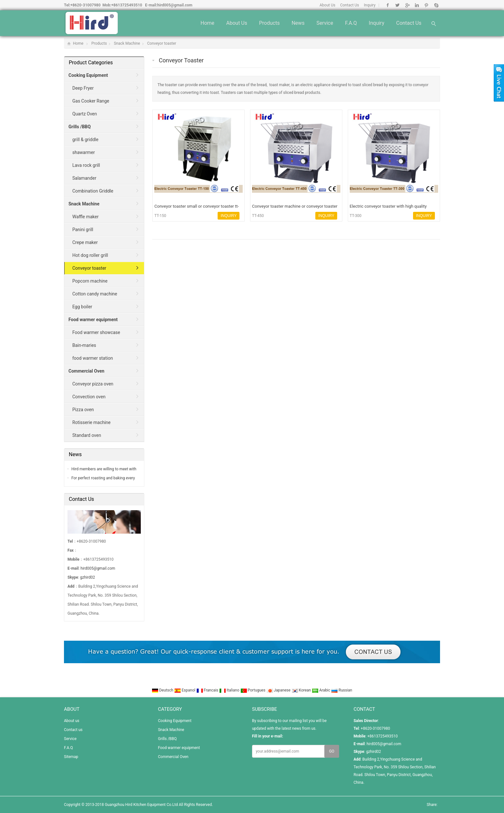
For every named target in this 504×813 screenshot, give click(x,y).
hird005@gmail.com (175, 5)
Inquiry (370, 5)
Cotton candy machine (95, 294)
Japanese (279, 690)
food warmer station (93, 358)
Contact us (409, 23)
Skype (436, 5)
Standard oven (87, 435)
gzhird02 (87, 577)
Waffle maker (85, 217)
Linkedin (417, 5)
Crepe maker (85, 242)
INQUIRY (229, 216)
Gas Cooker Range (91, 101)
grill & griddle (85, 140)
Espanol (185, 690)
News (298, 23)
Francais (208, 690)
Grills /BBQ (167, 739)
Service (325, 23)
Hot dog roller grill (90, 255)
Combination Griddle (93, 191)
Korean (302, 690)
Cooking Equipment (175, 721)
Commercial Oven (173, 757)
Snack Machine (127, 43)
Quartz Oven (85, 114)
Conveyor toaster (162, 43)
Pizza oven (83, 410)
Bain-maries (84, 345)
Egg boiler (82, 307)
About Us (327, 5)
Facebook (388, 5)
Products (269, 23)
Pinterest (426, 5)
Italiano (230, 690)
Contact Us (350, 5)
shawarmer (84, 152)
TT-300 (356, 216)
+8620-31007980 (85, 5)
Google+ (407, 5)
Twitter (397, 5)
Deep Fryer (83, 88)
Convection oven (89, 397)
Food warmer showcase (96, 332)
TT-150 (160, 216)
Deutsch (163, 690)
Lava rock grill (86, 165)
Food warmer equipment (179, 748)
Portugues (253, 690)
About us (237, 23)
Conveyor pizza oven (93, 384)
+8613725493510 (127, 5)
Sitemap (71, 757)
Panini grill (83, 230)
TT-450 (258, 216)
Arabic (321, 690)
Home (207, 23)
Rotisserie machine (91, 422)
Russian (342, 690)
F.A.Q (351, 23)
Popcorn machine (90, 281)
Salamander (84, 178)
